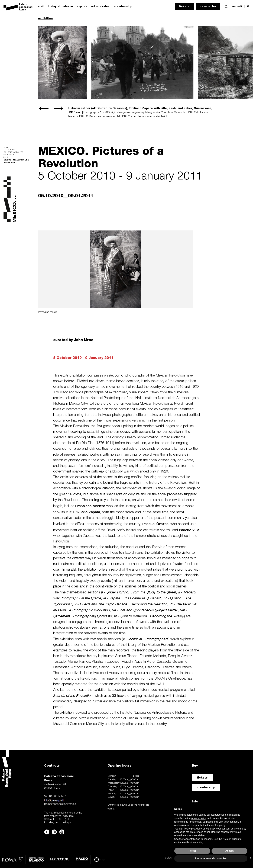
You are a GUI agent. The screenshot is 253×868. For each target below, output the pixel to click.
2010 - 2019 (9, 155)
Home (6, 147)
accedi (237, 6)
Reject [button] (192, 851)
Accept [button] (230, 851)
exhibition (45, 18)
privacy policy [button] (199, 818)
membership (123, 6)
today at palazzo (61, 6)
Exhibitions (9, 150)
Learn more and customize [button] (211, 858)
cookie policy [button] (218, 825)
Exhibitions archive (13, 152)
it (248, 6)
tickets (184, 6)
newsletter (208, 6)
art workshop (101, 6)
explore (82, 6)
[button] (226, 6)
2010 (6, 157)
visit (41, 6)
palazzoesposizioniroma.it (60, 804)
